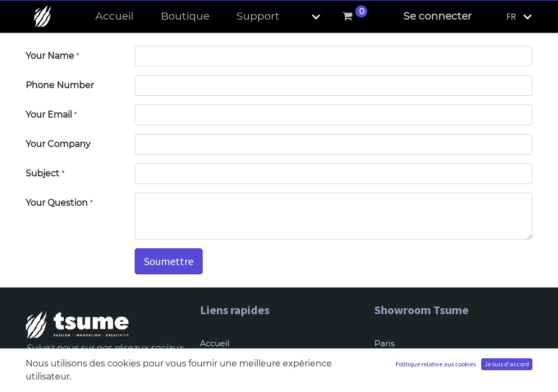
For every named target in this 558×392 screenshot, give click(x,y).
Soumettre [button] (169, 261)
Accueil (215, 343)
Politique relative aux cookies (436, 364)
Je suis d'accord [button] (507, 364)
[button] (307, 17)
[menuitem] (114, 17)
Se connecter (438, 16)
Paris (384, 343)
